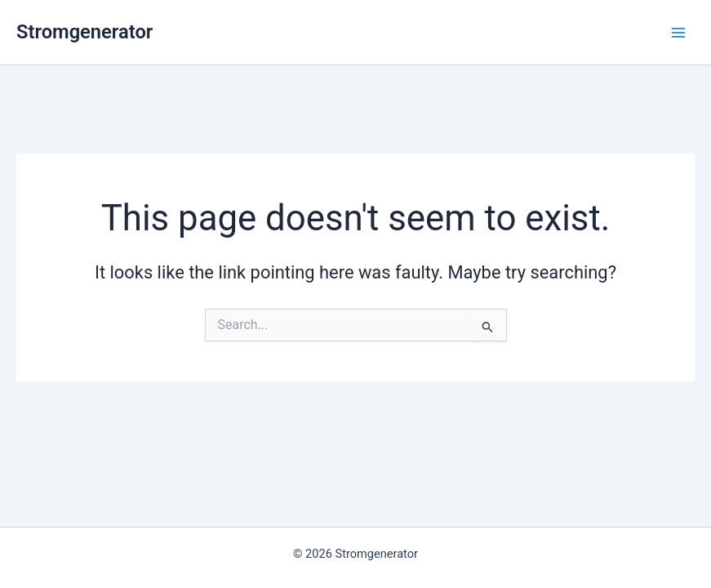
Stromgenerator (84, 32)
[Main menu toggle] (678, 32)
